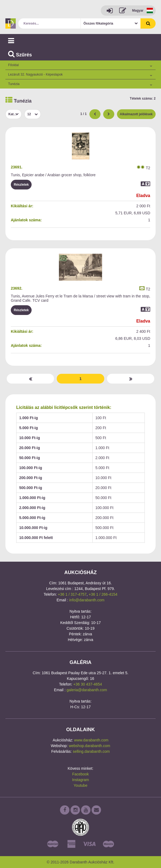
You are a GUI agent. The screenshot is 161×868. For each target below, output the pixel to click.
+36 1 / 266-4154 (103, 594)
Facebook (80, 774)
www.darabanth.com (91, 740)
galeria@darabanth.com (87, 690)
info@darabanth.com (87, 600)
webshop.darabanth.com (90, 746)
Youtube (81, 785)
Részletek (21, 185)
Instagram (81, 780)
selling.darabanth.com (91, 751)
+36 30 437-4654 (88, 684)
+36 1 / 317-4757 (72, 594)
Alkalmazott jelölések (136, 114)
